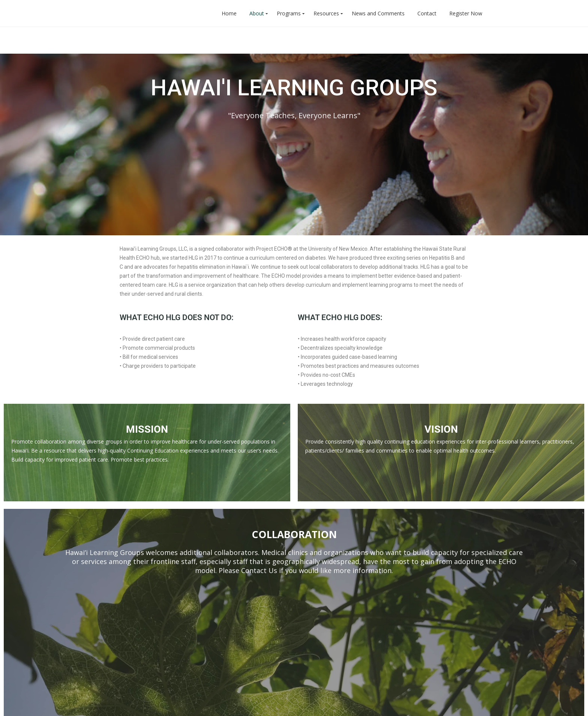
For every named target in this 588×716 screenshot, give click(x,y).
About (257, 13)
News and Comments (378, 13)
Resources (326, 13)
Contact (427, 13)
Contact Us (259, 481)
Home (229, 13)
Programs (289, 13)
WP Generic (137, 705)
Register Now (466, 13)
